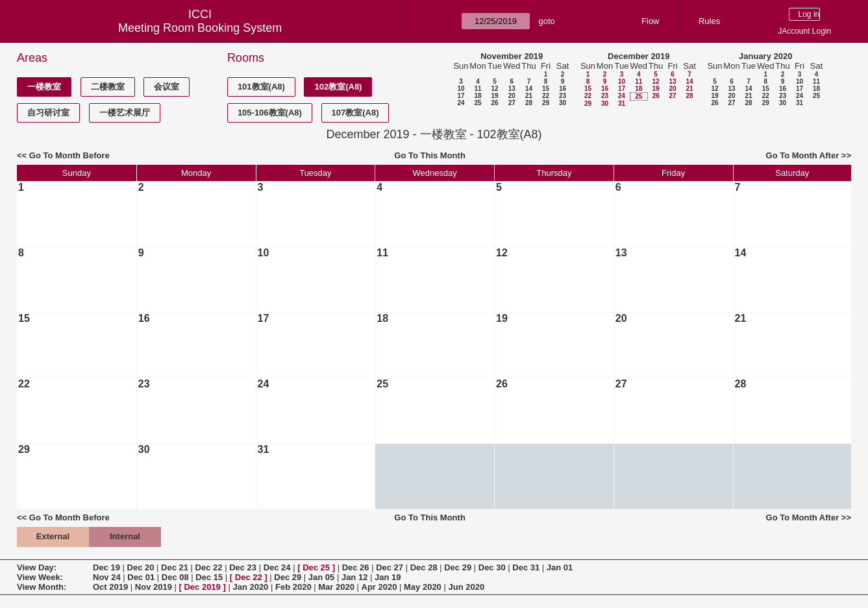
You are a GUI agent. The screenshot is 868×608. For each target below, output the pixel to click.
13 (512, 89)
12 (494, 89)
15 (546, 89)
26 (494, 103)
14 (529, 89)
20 (512, 96)
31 (622, 103)
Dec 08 (175, 577)
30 (563, 103)
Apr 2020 (379, 587)
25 (477, 103)
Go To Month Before (69, 155)
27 (512, 103)
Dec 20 (141, 567)
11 (477, 89)
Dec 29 (458, 567)
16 (563, 89)
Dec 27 (390, 567)
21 (529, 96)
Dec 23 (243, 567)
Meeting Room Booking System (200, 28)
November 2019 (512, 56)
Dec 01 (141, 577)
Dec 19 (106, 567)
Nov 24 (107, 577)
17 (461, 96)
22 (546, 96)
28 (529, 103)
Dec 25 (316, 567)
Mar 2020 (336, 587)
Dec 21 (175, 567)
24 (461, 103)
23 (563, 96)
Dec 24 (277, 567)
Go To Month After (803, 155)
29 (546, 103)
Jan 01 (560, 567)
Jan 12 (354, 577)
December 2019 (639, 56)
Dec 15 (209, 577)
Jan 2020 (250, 587)
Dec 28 (424, 567)
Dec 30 (492, 567)
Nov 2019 (154, 587)
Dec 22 (209, 567)
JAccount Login (804, 31)
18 (477, 96)
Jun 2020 (466, 587)
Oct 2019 (110, 587)
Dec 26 (356, 567)
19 (494, 96)
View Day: (37, 567)
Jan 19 (388, 577)
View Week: (40, 577)
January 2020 (765, 56)
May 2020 (423, 587)
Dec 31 (526, 567)
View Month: (42, 587)
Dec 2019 (202, 587)
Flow (650, 21)
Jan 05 (321, 577)
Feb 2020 (293, 587)
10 (461, 89)
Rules (709, 21)
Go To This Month (430, 155)
